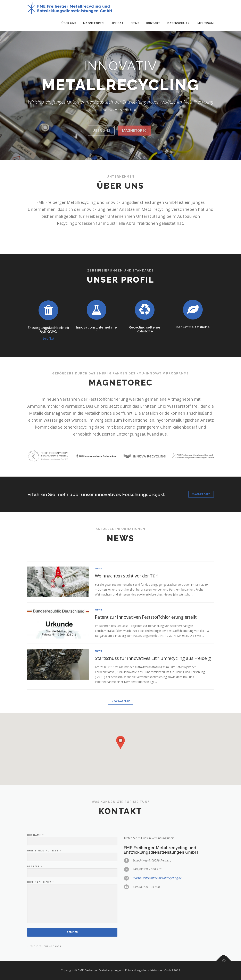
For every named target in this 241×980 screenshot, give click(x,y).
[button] (120, 743)
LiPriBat (117, 23)
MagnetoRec (93, 23)
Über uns (69, 23)
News (135, 23)
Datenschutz (179, 23)
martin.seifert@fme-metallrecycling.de (157, 921)
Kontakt (153, 23)
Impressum (205, 23)
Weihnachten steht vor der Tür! (127, 677)
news (99, 669)
